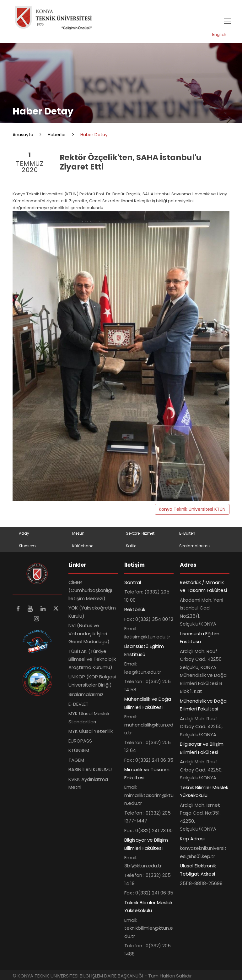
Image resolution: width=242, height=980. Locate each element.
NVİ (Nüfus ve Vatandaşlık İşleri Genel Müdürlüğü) (89, 633)
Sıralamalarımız (195, 546)
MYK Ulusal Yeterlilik (91, 731)
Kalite (131, 546)
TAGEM (76, 760)
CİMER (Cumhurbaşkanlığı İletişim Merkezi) (90, 590)
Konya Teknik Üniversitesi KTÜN (192, 509)
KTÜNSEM (79, 750)
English (219, 34)
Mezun (78, 533)
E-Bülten (187, 533)
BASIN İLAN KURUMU (90, 769)
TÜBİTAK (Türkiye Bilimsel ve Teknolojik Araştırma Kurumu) (92, 659)
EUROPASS (80, 741)
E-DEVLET (78, 704)
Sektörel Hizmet (140, 533)
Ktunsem (27, 546)
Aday (24, 533)
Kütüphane (83, 546)
